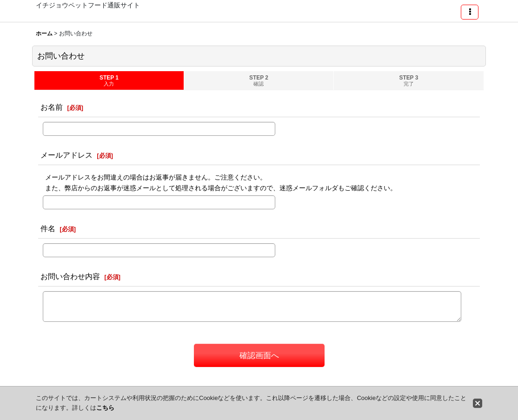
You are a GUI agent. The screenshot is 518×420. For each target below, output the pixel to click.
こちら (105, 408)
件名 (48, 228)
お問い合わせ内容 (70, 276)
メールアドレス (66, 155)
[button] (470, 12)
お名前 (52, 107)
